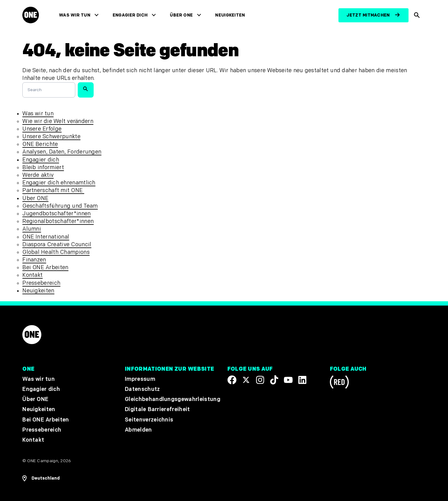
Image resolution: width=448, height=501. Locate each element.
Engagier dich (130, 15)
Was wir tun (75, 15)
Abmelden (138, 430)
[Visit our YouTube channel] (288, 380)
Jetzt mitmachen (368, 15)
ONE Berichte (40, 144)
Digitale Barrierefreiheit (157, 409)
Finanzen (34, 260)
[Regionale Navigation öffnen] (41, 478)
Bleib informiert (43, 167)
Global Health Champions (56, 252)
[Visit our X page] (246, 380)
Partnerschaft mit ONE (53, 190)
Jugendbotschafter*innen (56, 214)
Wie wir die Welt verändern (58, 121)
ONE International (46, 237)
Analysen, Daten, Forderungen (62, 152)
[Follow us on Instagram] (260, 380)
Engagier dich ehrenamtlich (59, 183)
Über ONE (181, 15)
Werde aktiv (38, 175)
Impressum (140, 379)
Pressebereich (41, 283)
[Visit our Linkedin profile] (302, 380)
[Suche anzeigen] (417, 15)
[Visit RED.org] (339, 383)
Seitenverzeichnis (149, 419)
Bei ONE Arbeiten (45, 267)
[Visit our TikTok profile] (274, 380)
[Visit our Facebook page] (232, 380)
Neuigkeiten (230, 15)
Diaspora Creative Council (57, 245)
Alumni (32, 229)
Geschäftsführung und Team (60, 206)
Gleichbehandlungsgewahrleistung (173, 399)
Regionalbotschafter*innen (58, 221)
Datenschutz (142, 389)
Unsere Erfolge (42, 129)
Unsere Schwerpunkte (51, 137)
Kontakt (32, 275)
